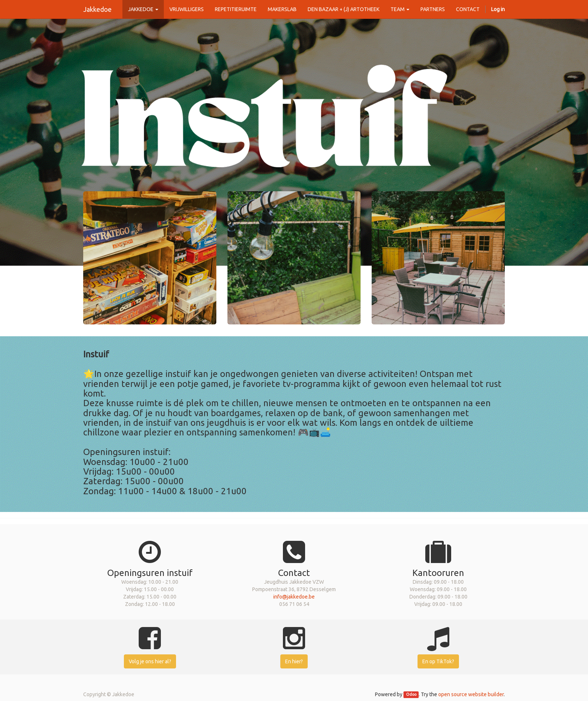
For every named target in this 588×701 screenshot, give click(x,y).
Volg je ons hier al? (150, 661)
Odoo (411, 695)
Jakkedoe (97, 9)
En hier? (294, 661)
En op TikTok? (438, 661)
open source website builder (471, 694)
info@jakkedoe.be (294, 597)
